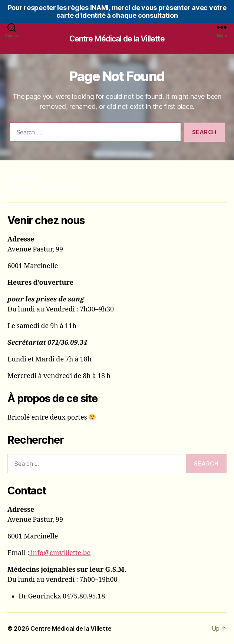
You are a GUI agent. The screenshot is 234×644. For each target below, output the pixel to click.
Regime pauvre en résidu (47, 187)
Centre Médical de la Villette (117, 39)
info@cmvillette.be (60, 553)
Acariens (22, 177)
